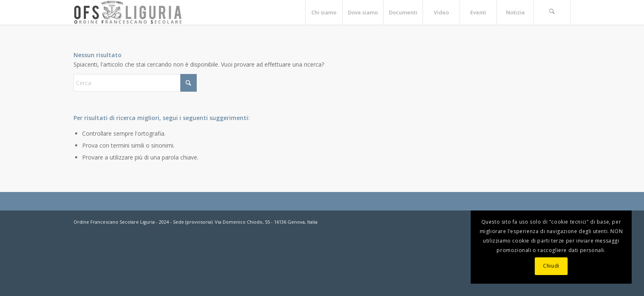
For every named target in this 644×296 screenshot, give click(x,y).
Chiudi (551, 266)
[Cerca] (552, 12)
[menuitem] (324, 12)
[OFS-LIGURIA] (128, 12)
